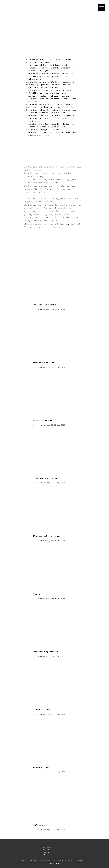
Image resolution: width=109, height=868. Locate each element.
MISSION (46, 852)
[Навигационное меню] (102, 7)
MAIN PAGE (47, 847)
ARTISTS (46, 854)
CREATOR (46, 850)
